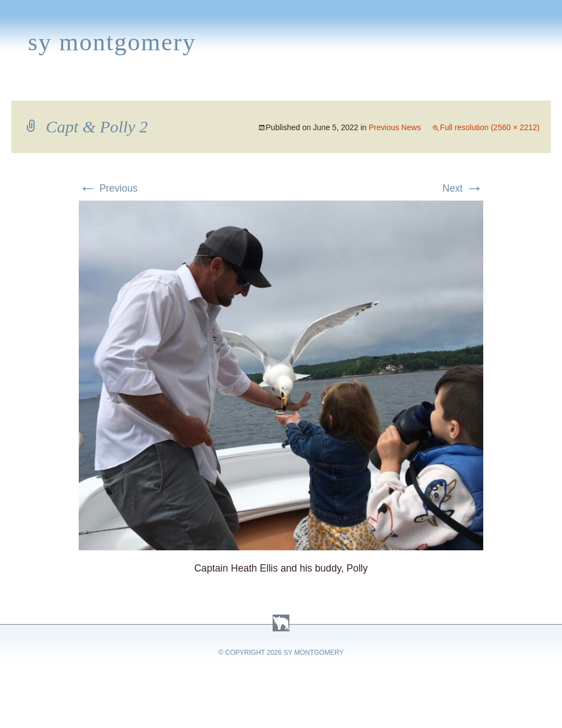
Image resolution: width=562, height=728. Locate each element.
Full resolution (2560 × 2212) (490, 127)
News (192, 87)
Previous (108, 188)
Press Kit (451, 87)
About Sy (350, 87)
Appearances (129, 87)
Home (20, 87)
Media (234, 87)
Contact (511, 87)
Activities (287, 87)
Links (400, 87)
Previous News (395, 127)
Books (64, 87)
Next (463, 188)
